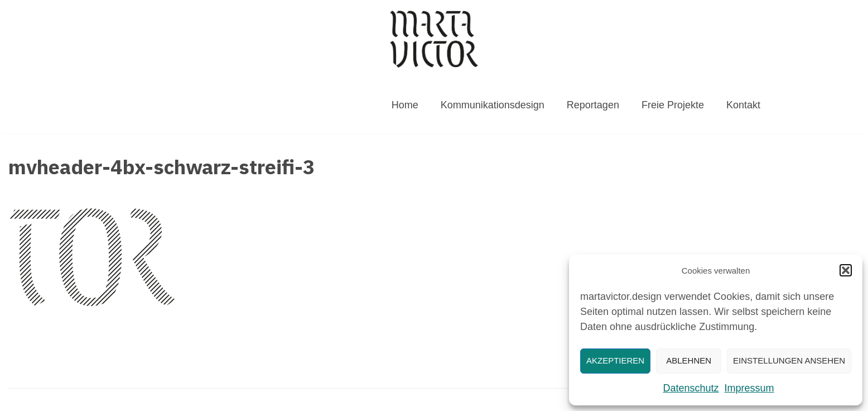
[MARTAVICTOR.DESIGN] (434, 39)
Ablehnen (689, 360)
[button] (846, 270)
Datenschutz (691, 388)
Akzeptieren (615, 360)
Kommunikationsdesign (493, 105)
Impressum (749, 388)
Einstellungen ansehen (789, 360)
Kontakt (743, 105)
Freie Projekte (673, 105)
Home (405, 105)
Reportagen (593, 105)
